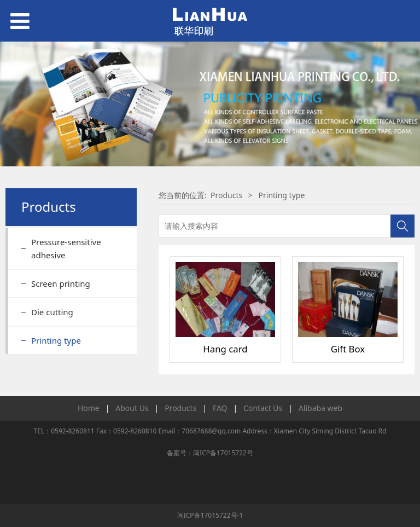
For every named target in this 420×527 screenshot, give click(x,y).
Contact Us (263, 408)
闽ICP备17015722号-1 (210, 515)
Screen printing (61, 283)
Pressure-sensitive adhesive (66, 248)
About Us (132, 408)
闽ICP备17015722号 (223, 453)
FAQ (220, 408)
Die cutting (52, 312)
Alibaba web (320, 408)
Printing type (56, 340)
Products (226, 195)
